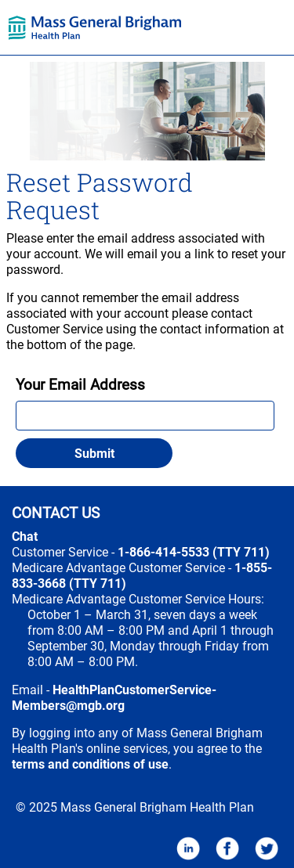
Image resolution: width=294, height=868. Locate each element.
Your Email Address (80, 385)
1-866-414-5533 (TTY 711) (194, 552)
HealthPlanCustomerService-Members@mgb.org (114, 698)
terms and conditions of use (90, 764)
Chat (25, 537)
